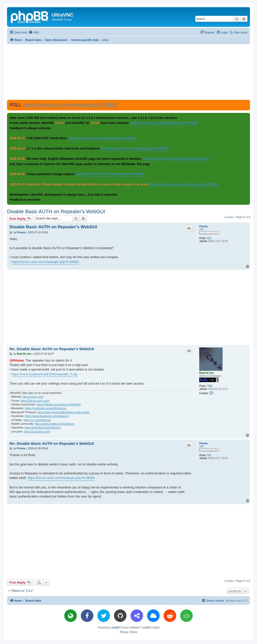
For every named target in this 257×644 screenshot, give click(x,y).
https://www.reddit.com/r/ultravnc (55, 424)
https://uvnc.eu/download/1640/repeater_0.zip (45, 374)
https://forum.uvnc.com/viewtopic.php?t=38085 (45, 262)
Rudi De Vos (207, 373)
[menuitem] (34, 32)
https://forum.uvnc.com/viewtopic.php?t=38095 (164, 123)
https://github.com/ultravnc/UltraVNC (59, 404)
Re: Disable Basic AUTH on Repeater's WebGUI (52, 349)
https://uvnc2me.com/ (37, 432)
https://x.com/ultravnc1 (37, 420)
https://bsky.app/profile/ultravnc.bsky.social (63, 412)
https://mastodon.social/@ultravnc (46, 408)
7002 (210, 386)
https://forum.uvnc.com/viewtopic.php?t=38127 (176, 159)
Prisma (203, 226)
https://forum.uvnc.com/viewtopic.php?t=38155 (102, 138)
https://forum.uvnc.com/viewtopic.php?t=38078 (110, 174)
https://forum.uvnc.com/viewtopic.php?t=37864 (184, 184)
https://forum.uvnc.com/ (35, 401)
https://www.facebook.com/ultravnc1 (47, 416)
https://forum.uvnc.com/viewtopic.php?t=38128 (70, 105)
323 (209, 238)
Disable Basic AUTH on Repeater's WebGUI (56, 211)
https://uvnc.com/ (33, 397)
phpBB (115, 628)
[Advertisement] (128, 72)
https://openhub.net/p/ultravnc (43, 427)
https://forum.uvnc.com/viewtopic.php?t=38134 (135, 149)
